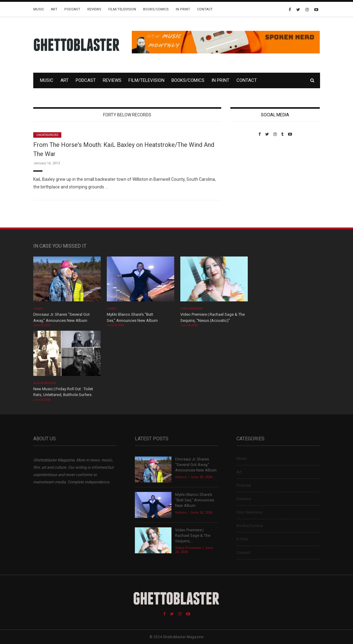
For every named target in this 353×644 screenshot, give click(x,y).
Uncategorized (47, 135)
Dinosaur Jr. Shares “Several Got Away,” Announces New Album (196, 465)
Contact (205, 9)
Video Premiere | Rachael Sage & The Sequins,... (193, 535)
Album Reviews (45, 383)
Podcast (72, 9)
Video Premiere (191, 309)
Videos (38, 309)
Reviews (94, 9)
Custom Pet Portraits (248, 178)
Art (54, 9)
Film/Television (122, 9)
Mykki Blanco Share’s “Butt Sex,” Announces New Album (195, 500)
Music (39, 9)
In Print (183, 9)
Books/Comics (156, 9)
